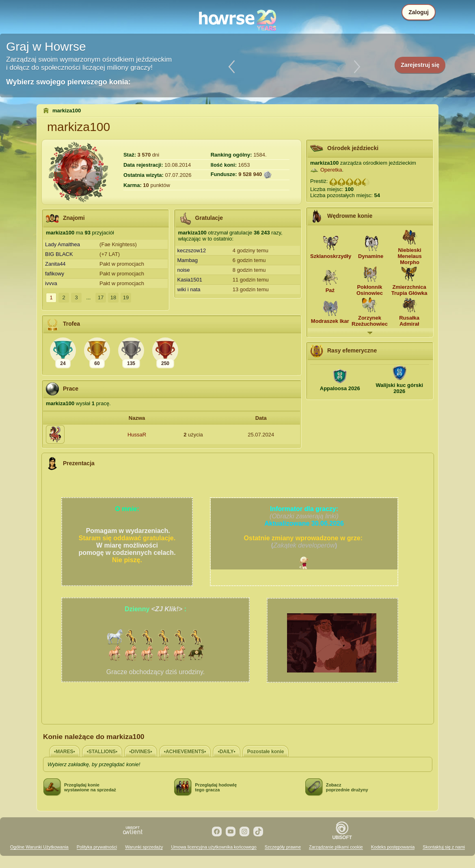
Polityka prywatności (97, 847)
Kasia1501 (190, 280)
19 (126, 298)
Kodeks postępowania (393, 847)
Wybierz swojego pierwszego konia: (68, 82)
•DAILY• (226, 752)
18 (113, 298)
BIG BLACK (59, 254)
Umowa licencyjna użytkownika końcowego (214, 847)
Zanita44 (55, 264)
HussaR (137, 435)
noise (184, 270)
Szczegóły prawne (283, 847)
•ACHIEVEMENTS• (185, 752)
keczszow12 (192, 250)
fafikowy (55, 274)
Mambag (188, 260)
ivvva (51, 283)
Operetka (331, 170)
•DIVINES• (140, 752)
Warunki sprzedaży (144, 847)
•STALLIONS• (102, 752)
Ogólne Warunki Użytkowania (39, 847)
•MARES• (65, 752)
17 (101, 298)
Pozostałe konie (266, 752)
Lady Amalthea (63, 244)
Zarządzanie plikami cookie (336, 847)
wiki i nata (189, 289)
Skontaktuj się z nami (444, 847)
